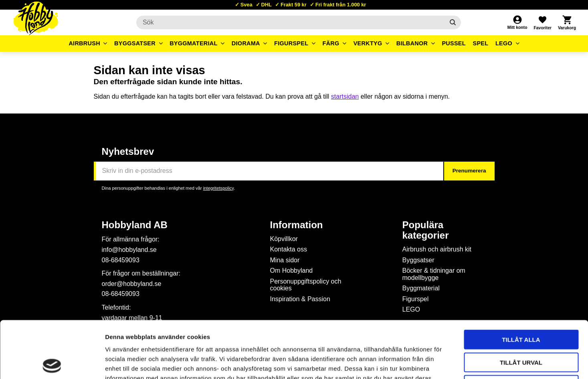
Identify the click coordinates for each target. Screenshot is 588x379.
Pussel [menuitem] (454, 43)
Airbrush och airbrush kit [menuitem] (437, 249)
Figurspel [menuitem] (291, 43)
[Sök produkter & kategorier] (290, 22)
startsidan (345, 96)
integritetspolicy (218, 188)
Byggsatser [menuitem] (135, 43)
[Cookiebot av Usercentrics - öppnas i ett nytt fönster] (52, 363)
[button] (542, 22)
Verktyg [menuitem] (368, 43)
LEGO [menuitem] (504, 43)
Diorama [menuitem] (246, 43)
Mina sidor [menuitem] (285, 260)
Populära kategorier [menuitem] (426, 230)
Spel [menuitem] (481, 43)
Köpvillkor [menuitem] (284, 239)
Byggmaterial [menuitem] (194, 43)
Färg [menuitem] (331, 43)
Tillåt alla (521, 283)
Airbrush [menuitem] (84, 43)
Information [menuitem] (297, 225)
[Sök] (453, 22)
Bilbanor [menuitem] (412, 43)
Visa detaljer (435, 363)
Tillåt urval (521, 305)
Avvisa (521, 328)
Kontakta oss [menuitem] (289, 249)
